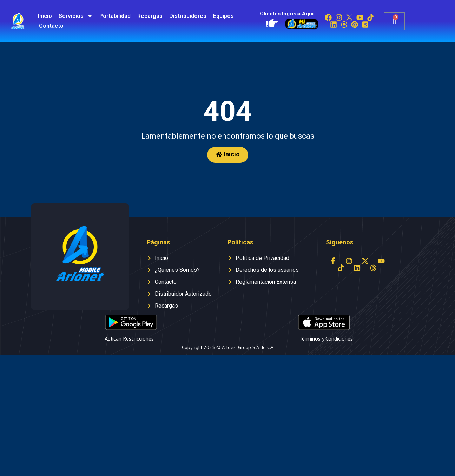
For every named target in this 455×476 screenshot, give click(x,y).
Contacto (51, 26)
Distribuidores (188, 16)
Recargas (150, 16)
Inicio (45, 16)
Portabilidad (115, 16)
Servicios (76, 16)
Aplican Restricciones (129, 338)
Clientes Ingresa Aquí (287, 14)
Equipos (223, 16)
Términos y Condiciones (326, 338)
